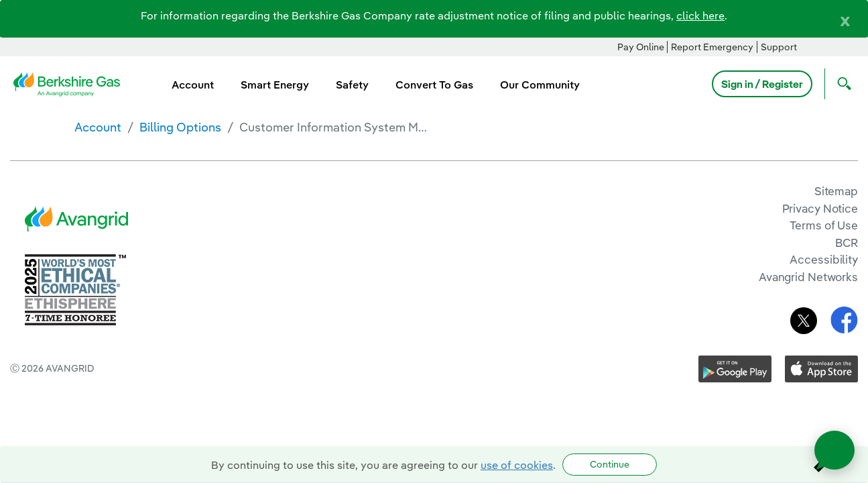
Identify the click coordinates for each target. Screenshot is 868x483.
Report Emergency (712, 47)
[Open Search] (841, 84)
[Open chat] (834, 450)
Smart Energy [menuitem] (275, 85)
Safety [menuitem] (352, 85)
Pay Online (641, 47)
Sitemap (836, 191)
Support (779, 47)
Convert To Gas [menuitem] (434, 85)
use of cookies (517, 465)
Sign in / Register (762, 84)
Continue (610, 464)
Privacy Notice (820, 208)
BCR (847, 243)
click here (700, 15)
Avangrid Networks (808, 277)
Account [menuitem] (193, 85)
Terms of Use (824, 225)
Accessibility (824, 259)
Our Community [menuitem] (540, 85)
